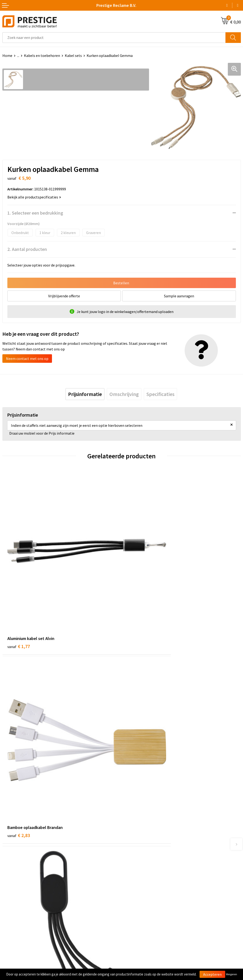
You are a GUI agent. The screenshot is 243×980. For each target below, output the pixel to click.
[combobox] (114, 38)
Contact (9, 894)
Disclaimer (133, 916)
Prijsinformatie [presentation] (85, 394)
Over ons (131, 821)
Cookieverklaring (138, 901)
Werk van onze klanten (142, 836)
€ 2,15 (138, 738)
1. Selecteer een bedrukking (35, 213)
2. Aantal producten (27, 249)
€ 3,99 (19, 738)
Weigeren (231, 974)
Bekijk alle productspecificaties (34, 197)
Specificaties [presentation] (160, 394)
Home (7, 55)
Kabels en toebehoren (42, 55)
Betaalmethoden (16, 901)
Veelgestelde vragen (140, 829)
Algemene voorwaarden (143, 894)
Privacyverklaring (138, 909)
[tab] (85, 394)
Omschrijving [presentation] (124, 394)
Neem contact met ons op (27, 359)
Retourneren (13, 909)
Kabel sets (73, 55)
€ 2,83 (138, 597)
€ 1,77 (19, 597)
